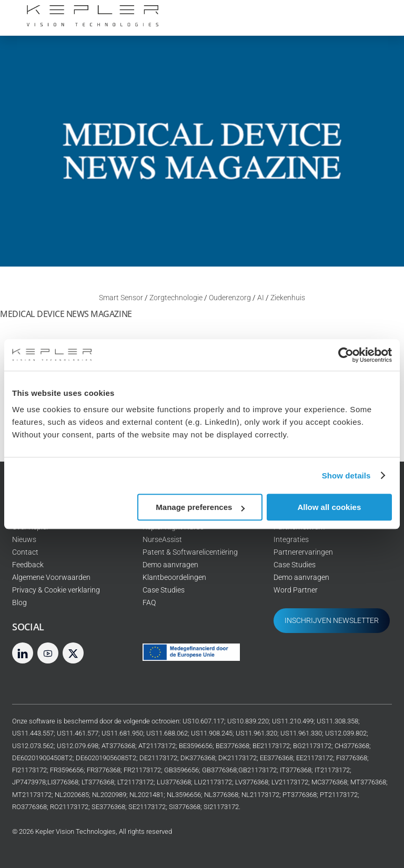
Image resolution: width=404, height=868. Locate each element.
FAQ (149, 603)
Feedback (28, 565)
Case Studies (164, 590)
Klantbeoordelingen (174, 578)
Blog (19, 603)
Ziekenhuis (288, 298)
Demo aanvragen (170, 565)
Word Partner (296, 590)
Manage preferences (200, 507)
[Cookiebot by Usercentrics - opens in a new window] (346, 355)
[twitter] (73, 653)
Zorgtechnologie (176, 298)
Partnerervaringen (303, 552)
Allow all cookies (329, 507)
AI (261, 298)
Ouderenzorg (230, 298)
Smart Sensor (121, 298)
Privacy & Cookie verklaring (56, 590)
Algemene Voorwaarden (51, 578)
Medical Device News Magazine (66, 314)
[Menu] (377, 14)
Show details (346, 476)
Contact (25, 552)
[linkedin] (23, 653)
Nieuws (24, 540)
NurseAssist (162, 540)
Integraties (291, 540)
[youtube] (48, 653)
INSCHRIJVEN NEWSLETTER (332, 621)
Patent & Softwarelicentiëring (190, 552)
